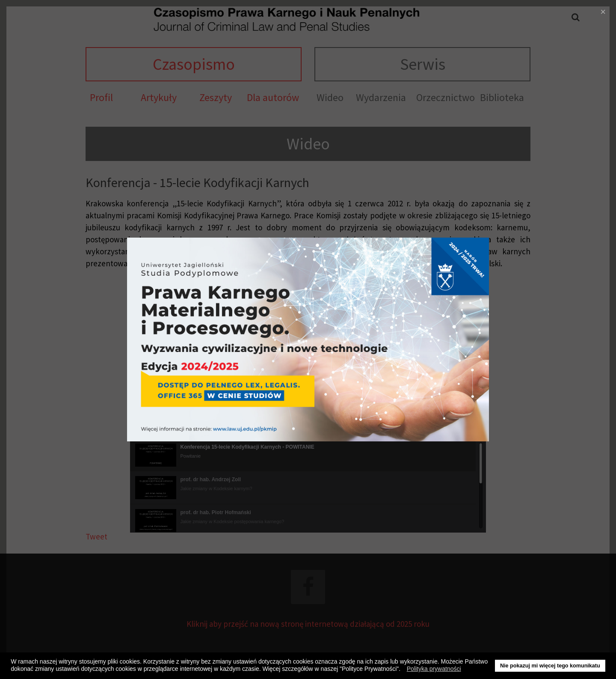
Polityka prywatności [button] (434, 669)
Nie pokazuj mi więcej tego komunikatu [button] (550, 666)
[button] (403, 670)
